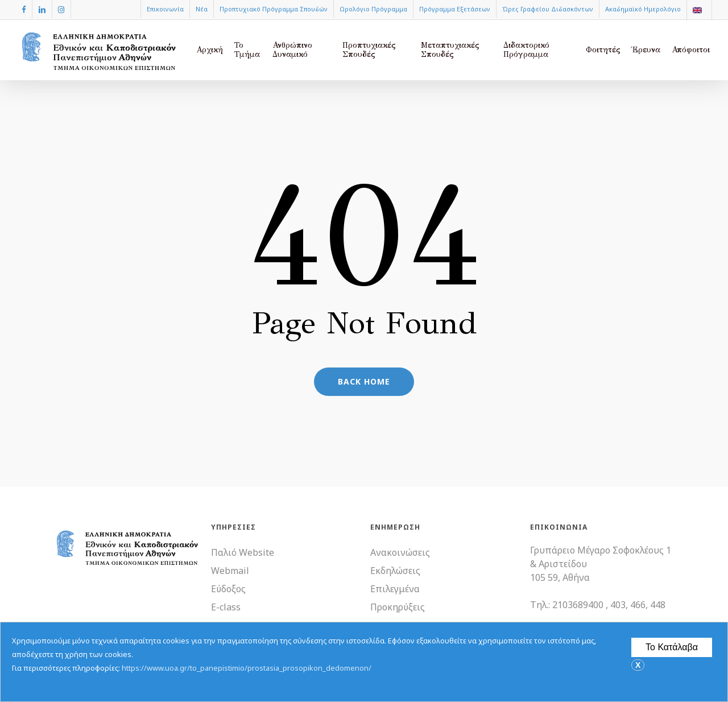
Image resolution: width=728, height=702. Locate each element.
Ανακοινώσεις (400, 552)
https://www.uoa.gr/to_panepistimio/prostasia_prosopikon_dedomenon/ (247, 668)
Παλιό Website (243, 552)
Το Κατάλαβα (672, 647)
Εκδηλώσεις (395, 571)
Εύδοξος (228, 589)
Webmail (230, 571)
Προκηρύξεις (398, 607)
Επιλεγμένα (395, 589)
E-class (226, 607)
